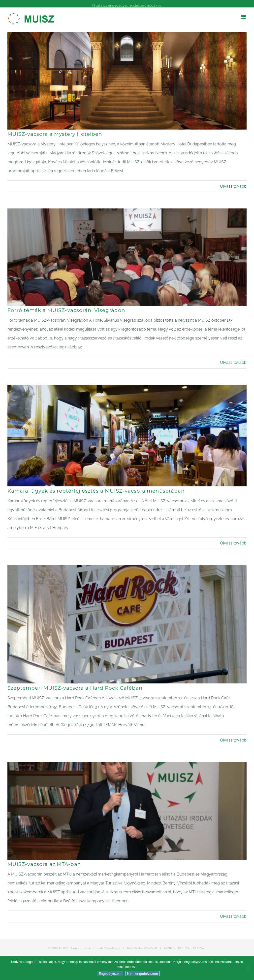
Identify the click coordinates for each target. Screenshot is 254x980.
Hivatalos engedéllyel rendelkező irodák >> (127, 5)
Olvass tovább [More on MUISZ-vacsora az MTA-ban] (233, 916)
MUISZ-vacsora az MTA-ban (44, 864)
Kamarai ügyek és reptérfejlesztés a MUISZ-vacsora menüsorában (96, 491)
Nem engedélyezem (143, 974)
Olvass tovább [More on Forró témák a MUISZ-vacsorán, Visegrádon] (233, 362)
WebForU (151, 948)
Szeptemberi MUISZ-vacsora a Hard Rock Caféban (75, 688)
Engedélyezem (110, 974)
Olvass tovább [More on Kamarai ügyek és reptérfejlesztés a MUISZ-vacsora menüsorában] (233, 543)
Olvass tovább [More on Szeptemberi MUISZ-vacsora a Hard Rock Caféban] (233, 740)
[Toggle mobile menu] (244, 17)
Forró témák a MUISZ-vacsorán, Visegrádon (66, 310)
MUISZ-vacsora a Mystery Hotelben (55, 134)
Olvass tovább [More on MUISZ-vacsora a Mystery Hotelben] (233, 186)
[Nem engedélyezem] (248, 968)
